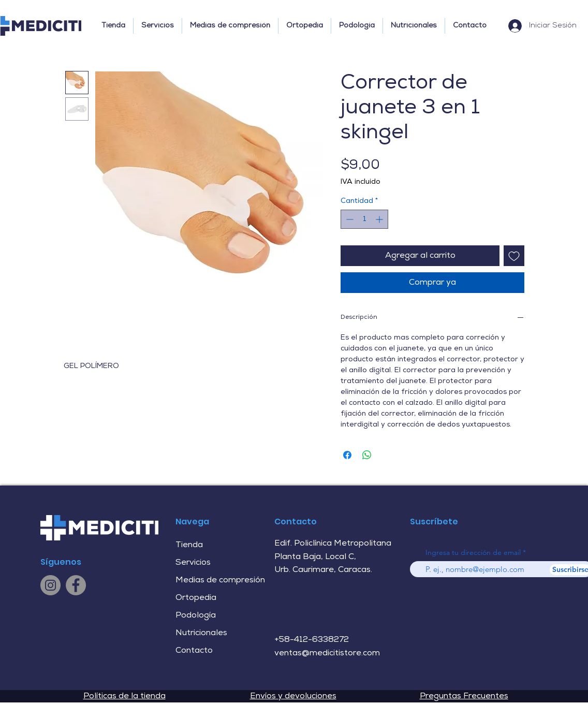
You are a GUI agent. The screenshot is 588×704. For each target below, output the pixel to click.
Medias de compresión (220, 580)
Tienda (189, 545)
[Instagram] (50, 585)
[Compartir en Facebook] (347, 455)
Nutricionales (201, 633)
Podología (196, 615)
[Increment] (380, 219)
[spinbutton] (364, 219)
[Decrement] (349, 219)
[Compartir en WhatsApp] (367, 455)
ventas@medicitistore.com (327, 653)
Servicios (193, 563)
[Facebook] (76, 585)
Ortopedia (196, 598)
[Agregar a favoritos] (514, 256)
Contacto (194, 651)
